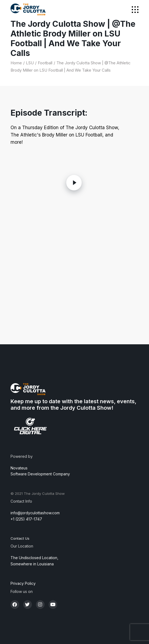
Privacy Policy (23, 583)
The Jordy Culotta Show (44, 493)
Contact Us (20, 538)
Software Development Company (40, 474)
